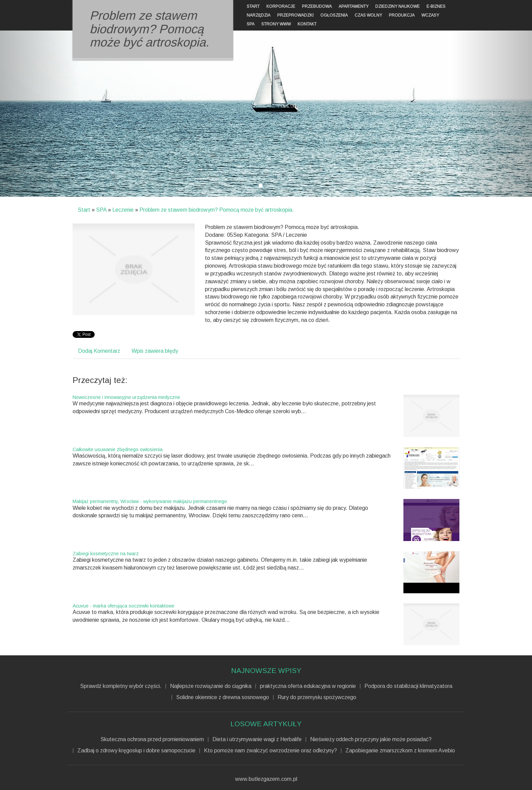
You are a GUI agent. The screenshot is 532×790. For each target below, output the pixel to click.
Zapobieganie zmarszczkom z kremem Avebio (400, 751)
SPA (101, 210)
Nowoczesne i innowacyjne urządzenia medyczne (126, 397)
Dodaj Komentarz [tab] (99, 351)
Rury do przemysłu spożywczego (317, 697)
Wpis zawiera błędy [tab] (155, 351)
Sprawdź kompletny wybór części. (121, 686)
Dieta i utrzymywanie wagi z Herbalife (257, 739)
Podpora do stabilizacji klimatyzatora (408, 686)
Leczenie (123, 210)
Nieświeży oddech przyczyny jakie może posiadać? (371, 739)
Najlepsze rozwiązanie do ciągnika (211, 686)
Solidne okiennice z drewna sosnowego (223, 697)
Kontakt (307, 24)
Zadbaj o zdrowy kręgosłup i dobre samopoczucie (136, 751)
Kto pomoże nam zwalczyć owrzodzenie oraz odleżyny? (270, 751)
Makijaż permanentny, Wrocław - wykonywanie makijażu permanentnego (150, 501)
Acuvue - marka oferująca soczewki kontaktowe (123, 606)
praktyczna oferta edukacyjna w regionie (308, 686)
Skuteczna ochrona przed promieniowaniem (152, 739)
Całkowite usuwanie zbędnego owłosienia (118, 449)
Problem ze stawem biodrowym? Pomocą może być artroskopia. (217, 210)
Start (84, 210)
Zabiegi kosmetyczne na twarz (106, 554)
